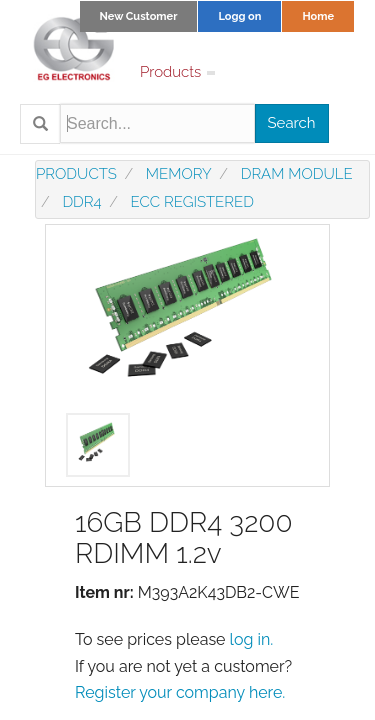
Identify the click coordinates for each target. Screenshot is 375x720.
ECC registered (192, 202)
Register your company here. (180, 692)
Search (292, 123)
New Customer (139, 16)
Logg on (239, 16)
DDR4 (81, 202)
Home (318, 16)
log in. (252, 639)
